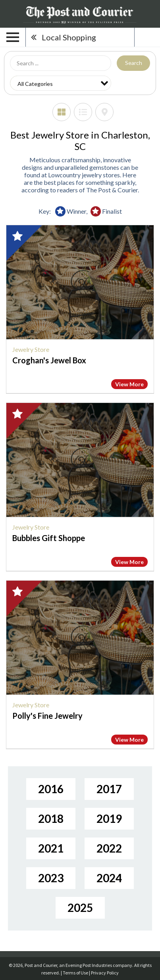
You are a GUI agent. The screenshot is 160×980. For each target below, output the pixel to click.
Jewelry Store (31, 349)
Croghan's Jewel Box (49, 360)
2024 (109, 878)
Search (134, 63)
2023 (51, 878)
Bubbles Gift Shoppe (49, 538)
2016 (51, 789)
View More (129, 384)
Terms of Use (75, 973)
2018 (51, 819)
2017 (109, 789)
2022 (109, 848)
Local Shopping (69, 37)
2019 (109, 819)
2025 (80, 908)
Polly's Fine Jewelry (47, 716)
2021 (51, 848)
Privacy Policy (105, 973)
